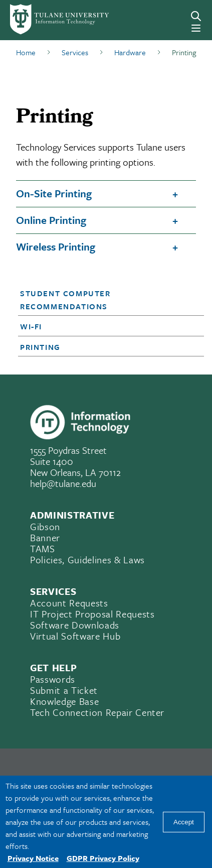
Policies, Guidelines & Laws (87, 560)
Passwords (53, 679)
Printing (40, 347)
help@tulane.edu (63, 483)
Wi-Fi (31, 326)
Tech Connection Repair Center (97, 712)
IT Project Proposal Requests (92, 614)
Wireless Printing (56, 246)
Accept (184, 822)
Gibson (45, 526)
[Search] (196, 16)
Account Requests (69, 603)
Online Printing (51, 220)
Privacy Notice (33, 858)
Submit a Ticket (64, 690)
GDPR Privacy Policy (103, 858)
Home (26, 52)
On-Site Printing (54, 193)
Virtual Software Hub (75, 636)
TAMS (43, 548)
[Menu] (196, 28)
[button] (103, 300)
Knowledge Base (64, 701)
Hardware (130, 52)
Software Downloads (75, 625)
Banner (45, 537)
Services (75, 52)
